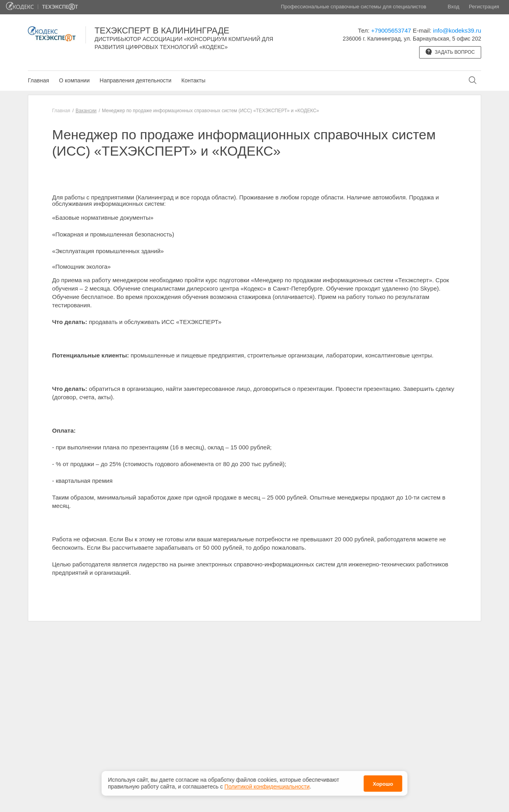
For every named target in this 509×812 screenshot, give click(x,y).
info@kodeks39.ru (457, 30)
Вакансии (86, 111)
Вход (454, 7)
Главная (38, 80)
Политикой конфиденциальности (267, 787)
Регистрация (484, 7)
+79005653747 (391, 30)
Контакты (193, 80)
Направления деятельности (136, 80)
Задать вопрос (450, 52)
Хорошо (383, 784)
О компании (74, 80)
